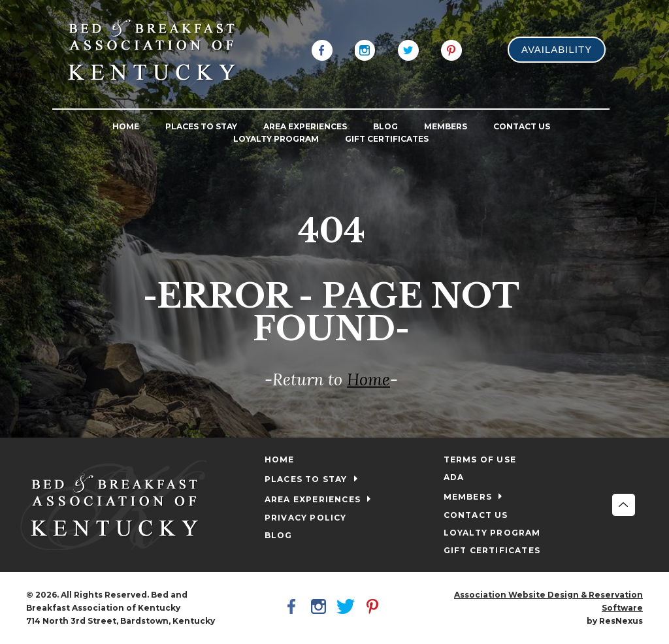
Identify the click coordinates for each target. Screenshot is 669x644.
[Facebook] (322, 49)
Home (368, 379)
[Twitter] (408, 49)
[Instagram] (365, 49)
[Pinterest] (451, 49)
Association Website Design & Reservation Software (548, 601)
